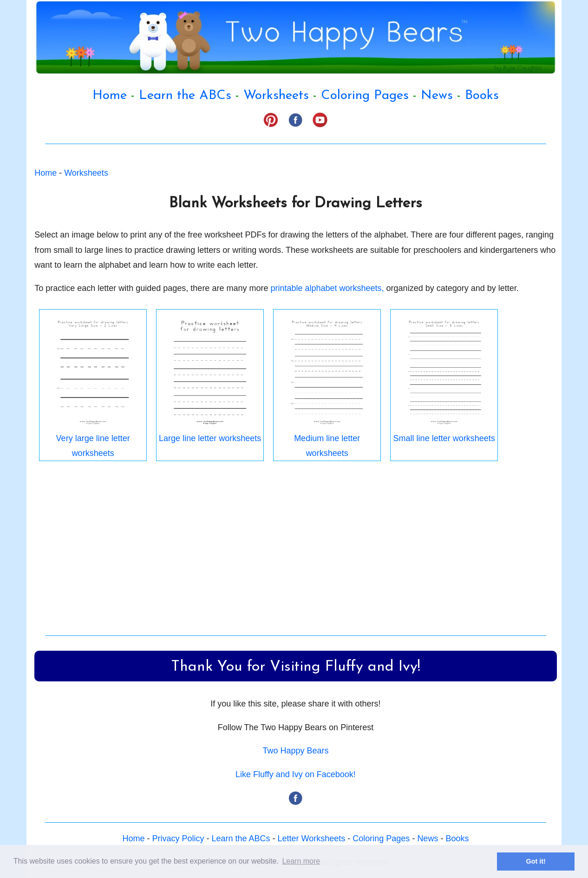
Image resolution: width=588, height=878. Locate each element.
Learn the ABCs (185, 96)
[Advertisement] (296, 551)
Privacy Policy (178, 838)
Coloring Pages (365, 96)
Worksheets (276, 96)
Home (110, 96)
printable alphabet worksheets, (327, 288)
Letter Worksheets (312, 838)
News (437, 96)
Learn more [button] (301, 861)
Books (482, 96)
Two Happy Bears (295, 751)
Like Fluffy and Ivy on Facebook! (296, 774)
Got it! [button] (536, 861)
